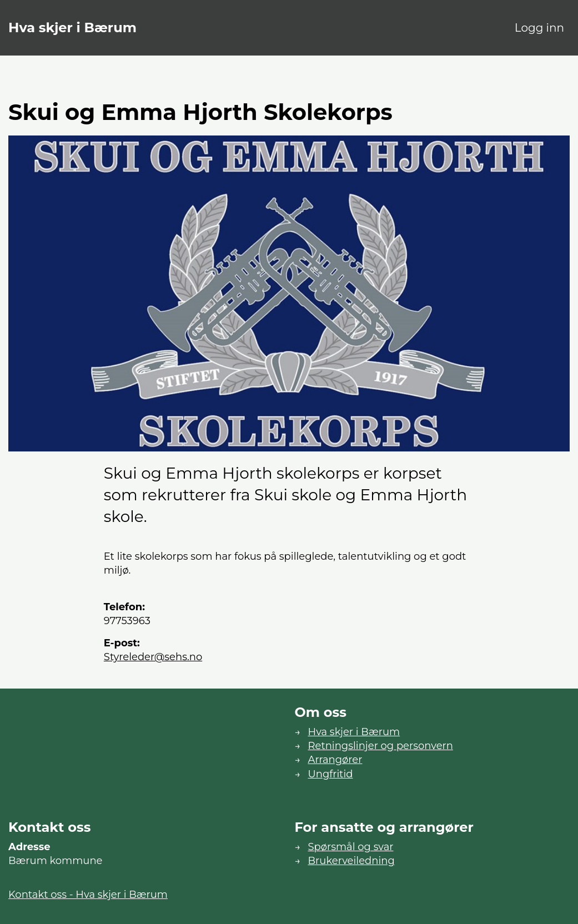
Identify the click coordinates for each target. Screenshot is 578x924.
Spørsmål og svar (351, 847)
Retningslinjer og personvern (381, 746)
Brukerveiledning (351, 861)
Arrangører (335, 760)
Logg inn (539, 28)
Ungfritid (331, 774)
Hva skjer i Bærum (72, 27)
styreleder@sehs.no (153, 657)
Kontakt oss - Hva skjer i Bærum (88, 895)
